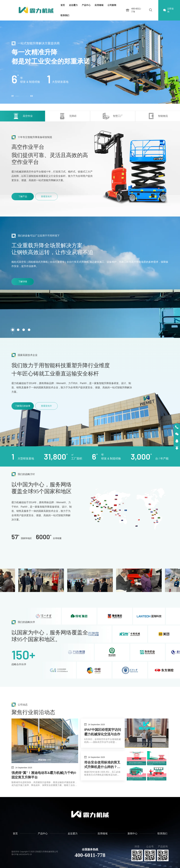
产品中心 (86, 5)
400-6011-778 (90, 855)
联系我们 (65, 15)
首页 (63, 5)
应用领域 (99, 5)
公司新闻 (112, 5)
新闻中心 (132, 834)
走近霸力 (73, 5)
